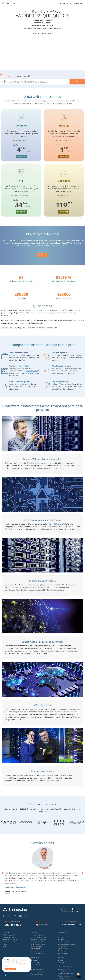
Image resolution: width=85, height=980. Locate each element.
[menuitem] (61, 3)
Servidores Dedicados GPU (66, 944)
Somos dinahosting (64, 969)
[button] (64, 3)
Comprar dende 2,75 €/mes (42, 33)
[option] (42, 872)
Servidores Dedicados (53, 524)
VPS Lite (61, 937)
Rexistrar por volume (10, 940)
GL (71, 3)
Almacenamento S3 (37, 969)
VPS (65, 524)
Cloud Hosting (63, 946)
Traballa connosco (64, 976)
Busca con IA (24, 76)
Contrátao (21, 157)
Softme (8, 894)
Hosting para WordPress (38, 937)
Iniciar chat (42, 925)
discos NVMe (35, 463)
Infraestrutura (62, 953)
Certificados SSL (36, 960)
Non (75, 911)
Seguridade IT (62, 963)
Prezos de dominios (9, 942)
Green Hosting (46, 775)
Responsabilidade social (66, 974)
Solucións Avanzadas (65, 951)
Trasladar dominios (9, 937)
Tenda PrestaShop (36, 946)
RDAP (5, 946)
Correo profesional (37, 942)
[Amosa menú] (82, 3)
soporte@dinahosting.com (71, 925)
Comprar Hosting (36, 935)
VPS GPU (61, 940)
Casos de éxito (63, 971)
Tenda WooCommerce (38, 944)
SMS (32, 967)
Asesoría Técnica (36, 965)
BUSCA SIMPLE (7, 76)
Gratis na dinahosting (37, 972)
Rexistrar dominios (9, 935)
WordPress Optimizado (38, 940)
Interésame (43, 255)
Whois (5, 944)
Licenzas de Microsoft (37, 974)
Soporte (61, 960)
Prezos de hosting (36, 951)
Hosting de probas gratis (38, 953)
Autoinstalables (35, 949)
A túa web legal (35, 963)
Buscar (77, 82)
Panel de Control (32, 371)
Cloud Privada (62, 949)
